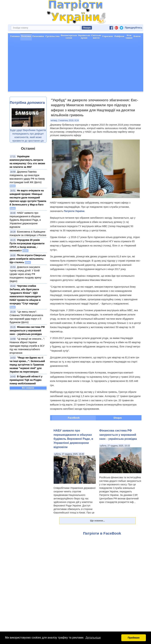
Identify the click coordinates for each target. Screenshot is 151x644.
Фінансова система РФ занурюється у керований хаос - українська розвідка (27, 331)
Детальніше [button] (93, 638)
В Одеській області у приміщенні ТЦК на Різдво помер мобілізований (26, 380)
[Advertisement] (76, 67)
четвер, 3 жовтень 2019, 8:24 (65, 120)
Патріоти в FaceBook (102, 533)
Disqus (118, 418)
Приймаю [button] (134, 638)
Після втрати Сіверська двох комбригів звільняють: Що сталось (28, 259)
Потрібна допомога (27, 102)
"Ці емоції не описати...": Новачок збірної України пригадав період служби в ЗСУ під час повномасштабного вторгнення (27, 346)
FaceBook (74, 418)
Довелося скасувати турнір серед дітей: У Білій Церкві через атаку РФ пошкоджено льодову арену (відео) (25, 274)
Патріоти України (74, 211)
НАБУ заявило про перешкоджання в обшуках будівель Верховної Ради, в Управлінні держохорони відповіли (25, 220)
